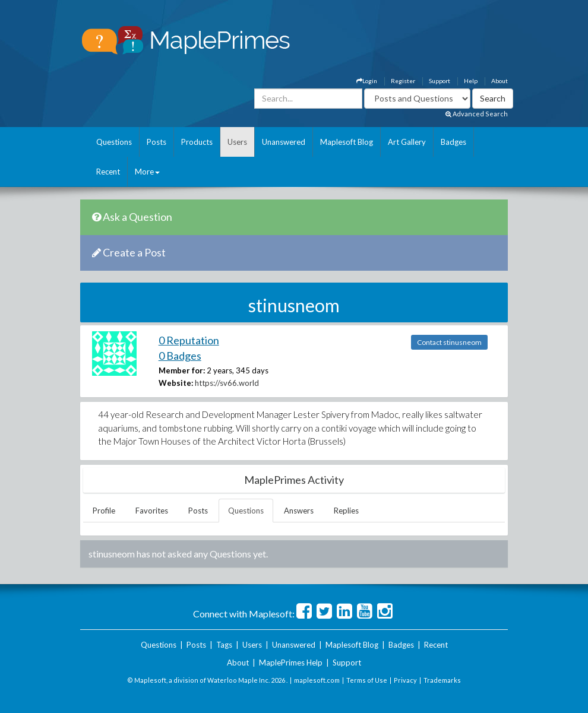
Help (471, 81)
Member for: (182, 370)
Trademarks (442, 680)
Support (440, 81)
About (500, 81)
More (147, 172)
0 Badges (180, 356)
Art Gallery (407, 142)
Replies (346, 511)
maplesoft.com (317, 680)
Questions (114, 142)
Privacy (405, 680)
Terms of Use (367, 680)
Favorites (152, 511)
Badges (453, 142)
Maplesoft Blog (347, 142)
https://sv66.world (227, 383)
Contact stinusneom (449, 342)
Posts (157, 142)
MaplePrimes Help (291, 663)
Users (237, 142)
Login (367, 81)
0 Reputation (189, 340)
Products (197, 142)
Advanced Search (477, 114)
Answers (299, 511)
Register (403, 81)
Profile (104, 511)
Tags (224, 645)
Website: (176, 383)
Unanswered (284, 142)
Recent (108, 172)
